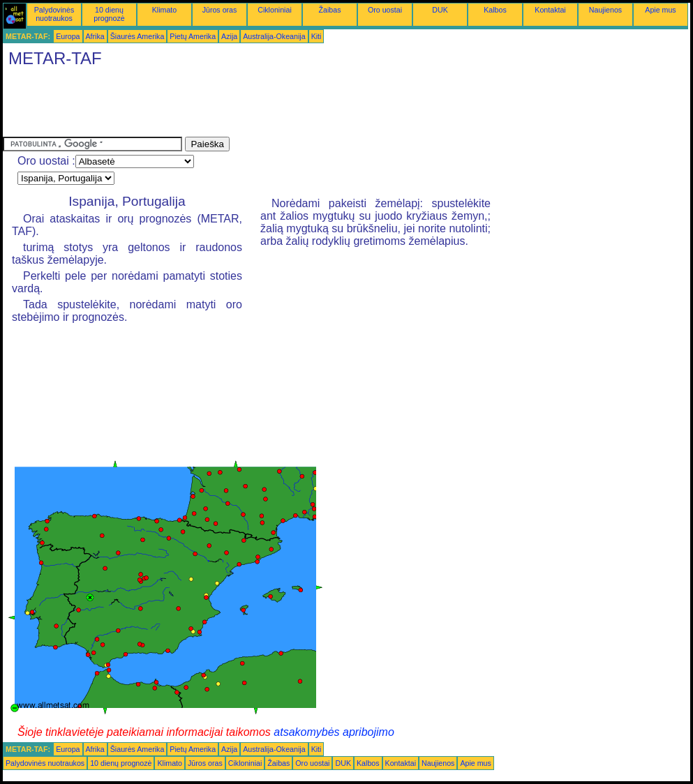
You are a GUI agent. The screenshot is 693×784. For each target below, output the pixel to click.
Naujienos (605, 10)
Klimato (165, 10)
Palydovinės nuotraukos (54, 14)
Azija (229, 36)
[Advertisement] (257, 105)
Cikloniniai (275, 10)
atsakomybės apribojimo (334, 732)
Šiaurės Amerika (137, 36)
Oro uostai (385, 10)
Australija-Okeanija (274, 36)
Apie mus (660, 10)
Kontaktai (550, 10)
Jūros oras (220, 10)
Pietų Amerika (193, 36)
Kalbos (495, 10)
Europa (68, 36)
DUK (440, 10)
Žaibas (330, 10)
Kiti (316, 36)
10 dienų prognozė (109, 14)
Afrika (95, 36)
